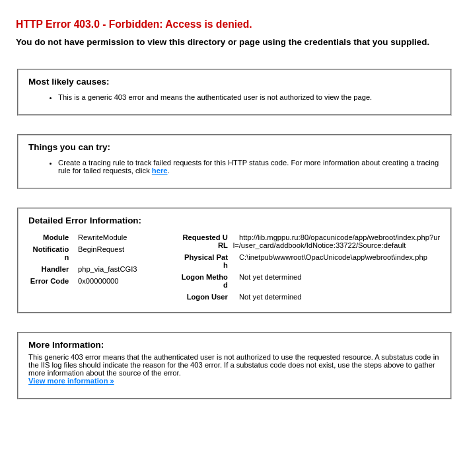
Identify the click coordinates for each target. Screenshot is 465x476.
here (160, 171)
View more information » (71, 381)
